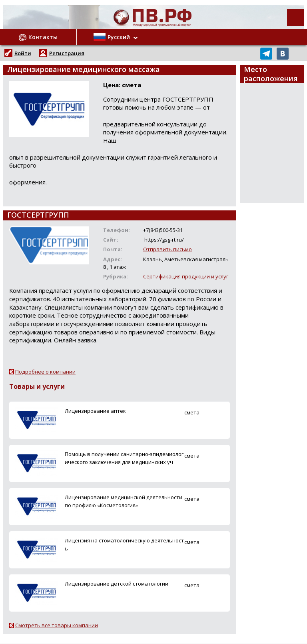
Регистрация (67, 53)
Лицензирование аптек (95, 411)
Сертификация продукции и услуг (186, 276)
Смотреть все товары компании (57, 625)
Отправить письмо (167, 249)
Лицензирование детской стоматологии (117, 584)
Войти (23, 53)
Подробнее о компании (45, 372)
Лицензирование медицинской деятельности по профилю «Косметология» (124, 501)
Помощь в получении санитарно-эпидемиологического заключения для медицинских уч (124, 458)
